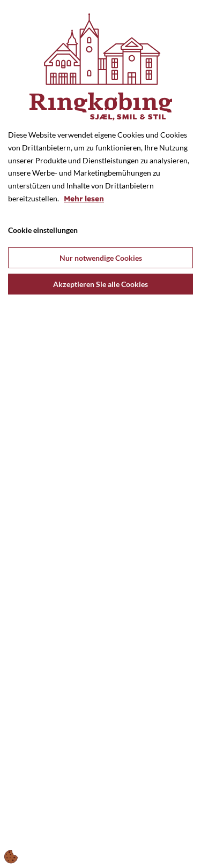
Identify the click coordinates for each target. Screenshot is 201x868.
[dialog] (100, 434)
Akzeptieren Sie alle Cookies (100, 284)
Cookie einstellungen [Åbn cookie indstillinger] (43, 230)
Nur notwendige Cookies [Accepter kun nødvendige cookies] (101, 258)
